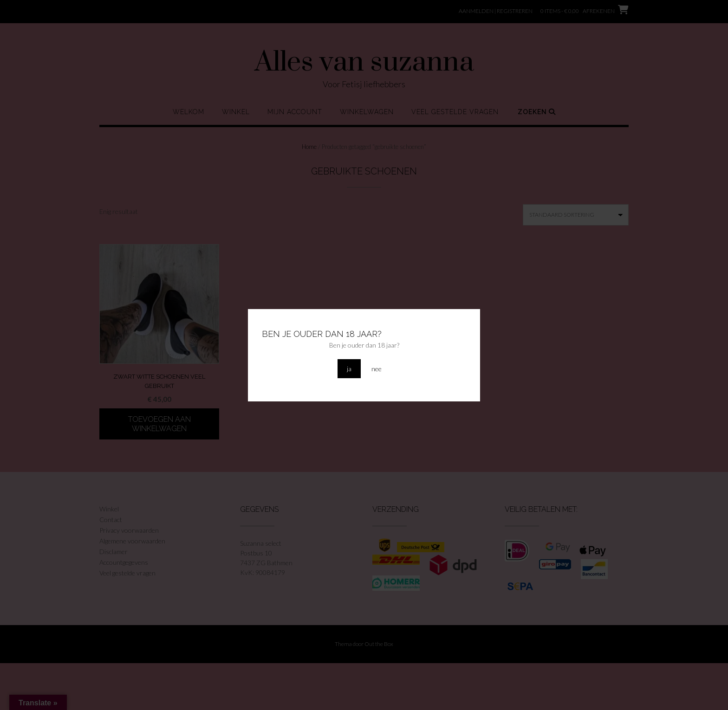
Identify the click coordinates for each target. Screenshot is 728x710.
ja (349, 369)
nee (377, 369)
